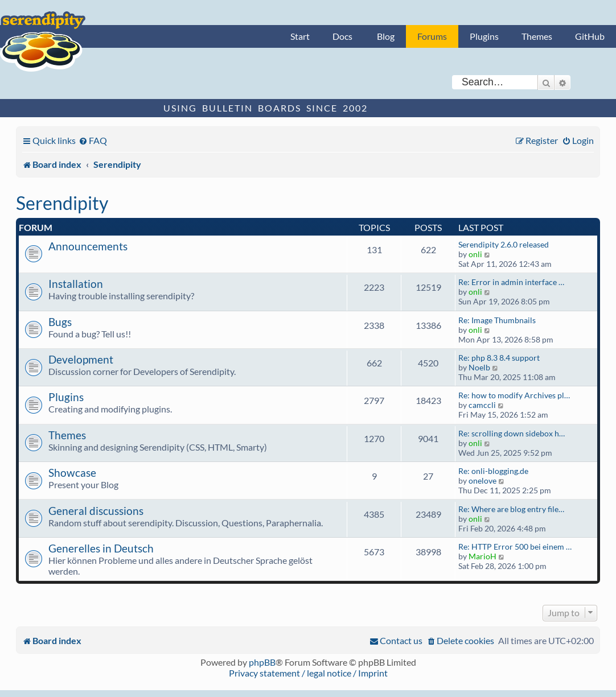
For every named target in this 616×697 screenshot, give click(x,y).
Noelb (479, 367)
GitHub (590, 36)
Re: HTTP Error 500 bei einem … (515, 547)
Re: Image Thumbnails (497, 320)
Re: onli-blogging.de (493, 471)
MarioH (482, 556)
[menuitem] (93, 140)
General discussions (96, 511)
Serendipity (62, 203)
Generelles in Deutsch (101, 548)
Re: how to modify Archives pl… (514, 395)
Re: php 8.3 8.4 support (499, 358)
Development (81, 359)
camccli (482, 405)
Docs (342, 36)
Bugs (60, 322)
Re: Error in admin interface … (511, 282)
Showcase (72, 473)
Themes (537, 36)
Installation (76, 284)
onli (475, 254)
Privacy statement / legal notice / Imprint (308, 673)
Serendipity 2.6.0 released (504, 244)
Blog (386, 36)
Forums (432, 36)
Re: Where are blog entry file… (511, 509)
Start (300, 36)
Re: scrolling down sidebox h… (512, 433)
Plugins (484, 36)
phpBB (262, 662)
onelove (482, 481)
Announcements (88, 246)
